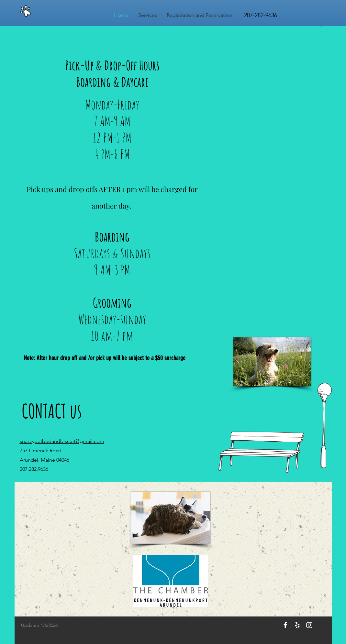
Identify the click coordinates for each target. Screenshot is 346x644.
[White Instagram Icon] (309, 625)
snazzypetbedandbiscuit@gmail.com (62, 441)
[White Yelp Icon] (297, 625)
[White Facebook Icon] (285, 625)
